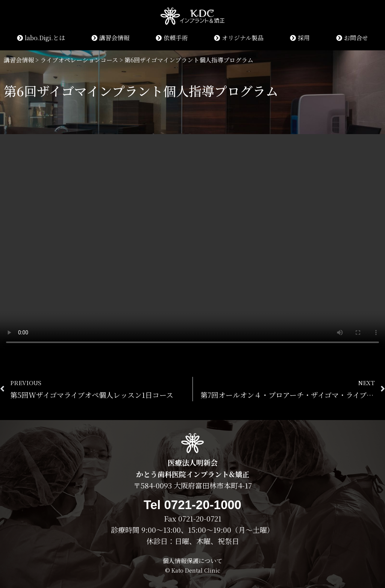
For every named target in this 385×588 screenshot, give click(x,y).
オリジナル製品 (239, 38)
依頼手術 (172, 38)
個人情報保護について (192, 561)
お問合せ (352, 38)
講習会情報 (110, 38)
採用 (300, 38)
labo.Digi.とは (41, 38)
